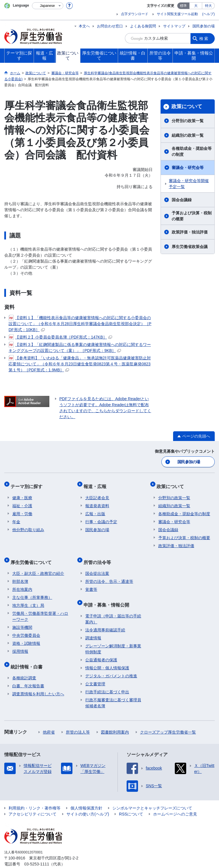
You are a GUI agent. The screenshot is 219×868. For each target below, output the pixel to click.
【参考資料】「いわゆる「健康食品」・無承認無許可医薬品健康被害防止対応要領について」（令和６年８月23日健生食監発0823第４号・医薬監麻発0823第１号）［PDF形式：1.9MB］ (80, 364)
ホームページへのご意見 (175, 802)
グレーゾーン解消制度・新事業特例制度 (113, 637)
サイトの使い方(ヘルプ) (88, 802)
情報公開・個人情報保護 (107, 656)
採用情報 (20, 643)
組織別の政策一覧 (188, 135)
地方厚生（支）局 (28, 597)
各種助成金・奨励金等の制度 (192, 151)
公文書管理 (95, 672)
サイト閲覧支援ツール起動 (177, 14)
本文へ (84, 26)
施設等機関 (22, 619)
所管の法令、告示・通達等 (109, 573)
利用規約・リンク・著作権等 (35, 796)
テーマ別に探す (28, 484)
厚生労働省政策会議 (190, 247)
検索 (204, 38)
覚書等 (91, 581)
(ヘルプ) (208, 14)
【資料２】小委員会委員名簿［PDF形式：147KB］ (60, 337)
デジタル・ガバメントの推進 (111, 664)
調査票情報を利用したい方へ (38, 682)
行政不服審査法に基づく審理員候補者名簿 (113, 691)
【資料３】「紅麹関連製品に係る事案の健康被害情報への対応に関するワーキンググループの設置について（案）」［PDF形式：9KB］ (80, 347)
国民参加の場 (204, 26)
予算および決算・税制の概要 (192, 216)
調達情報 (93, 626)
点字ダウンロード (135, 14)
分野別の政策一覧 (188, 121)
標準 (183, 6)
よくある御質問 (143, 26)
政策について (187, 106)
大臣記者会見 (97, 493)
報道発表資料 (97, 501)
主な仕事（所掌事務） (32, 589)
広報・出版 (95, 509)
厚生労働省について (33, 556)
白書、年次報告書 (28, 674)
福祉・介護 (22, 501)
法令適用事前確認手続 (105, 618)
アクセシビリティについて (33, 802)
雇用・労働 (22, 509)
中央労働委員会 (26, 627)
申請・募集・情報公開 (108, 594)
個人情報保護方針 (86, 796)
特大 (208, 6)
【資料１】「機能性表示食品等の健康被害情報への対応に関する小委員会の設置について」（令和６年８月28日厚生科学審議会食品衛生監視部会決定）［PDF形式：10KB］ (80, 323)
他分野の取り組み (28, 525)
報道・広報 (97, 484)
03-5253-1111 (37, 852)
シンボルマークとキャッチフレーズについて (152, 796)
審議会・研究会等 (188, 168)
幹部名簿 (20, 573)
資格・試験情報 (26, 635)
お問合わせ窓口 (110, 26)
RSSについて (131, 802)
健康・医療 (22, 493)
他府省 (49, 720)
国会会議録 (182, 200)
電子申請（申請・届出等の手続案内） (113, 607)
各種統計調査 (24, 666)
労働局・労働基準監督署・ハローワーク (40, 608)
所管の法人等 (78, 720)
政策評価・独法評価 (190, 232)
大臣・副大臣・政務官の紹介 (38, 565)
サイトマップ (174, 26)
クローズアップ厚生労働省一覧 (168, 720)
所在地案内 (22, 581)
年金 (16, 517)
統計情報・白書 (28, 656)
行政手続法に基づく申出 (107, 680)
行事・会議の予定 (101, 517)
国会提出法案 (97, 565)
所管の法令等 (99, 556)
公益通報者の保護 (101, 648)
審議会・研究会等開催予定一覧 (189, 184)
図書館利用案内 (115, 720)
